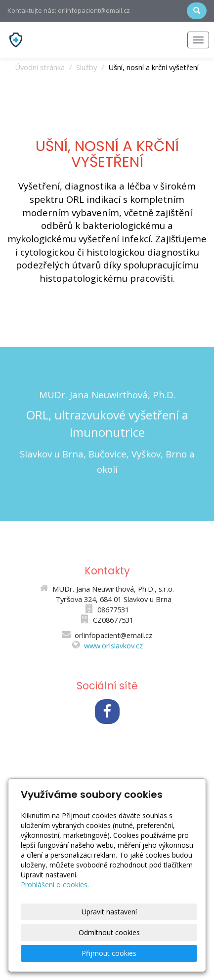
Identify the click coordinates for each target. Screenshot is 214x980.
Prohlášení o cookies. (55, 885)
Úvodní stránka (40, 67)
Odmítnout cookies (109, 932)
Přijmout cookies (109, 953)
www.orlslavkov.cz (113, 645)
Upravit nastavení (109, 912)
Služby (86, 67)
